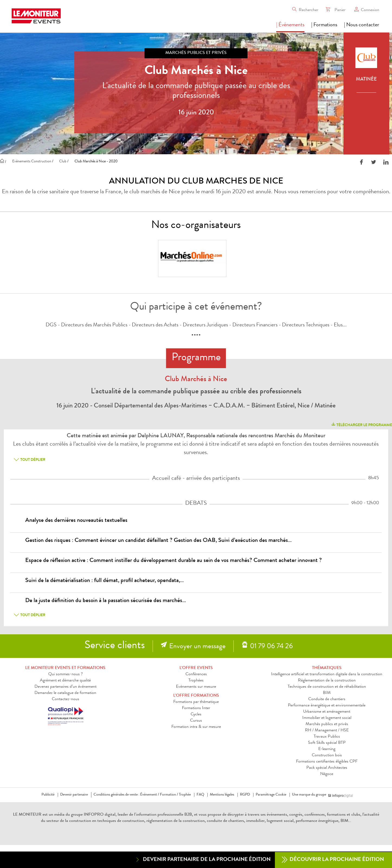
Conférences (196, 674)
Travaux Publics (327, 737)
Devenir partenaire (74, 795)
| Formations (324, 25)
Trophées (196, 681)
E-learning (327, 749)
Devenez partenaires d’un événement (65, 687)
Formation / (169, 795)
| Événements (290, 25)
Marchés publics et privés (327, 724)
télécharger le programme (361, 424)
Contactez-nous (65, 699)
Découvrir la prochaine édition (333, 860)
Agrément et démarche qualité (65, 681)
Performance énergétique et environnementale (327, 706)
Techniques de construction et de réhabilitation (327, 687)
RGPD (245, 795)
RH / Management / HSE (327, 731)
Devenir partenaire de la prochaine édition (203, 860)
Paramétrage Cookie (271, 795)
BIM (327, 693)
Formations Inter (196, 708)
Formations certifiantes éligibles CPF (327, 762)
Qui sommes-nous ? (65, 674)
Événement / (150, 795)
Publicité (48, 795)
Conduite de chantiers (327, 699)
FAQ (200, 795)
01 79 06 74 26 (271, 647)
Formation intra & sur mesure (196, 727)
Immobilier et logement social (327, 718)
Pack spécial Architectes (327, 768)
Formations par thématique (196, 702)
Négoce (327, 774)
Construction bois (327, 756)
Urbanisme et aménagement (327, 712)
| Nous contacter (362, 25)
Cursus (196, 721)
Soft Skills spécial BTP (327, 743)
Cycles (196, 715)
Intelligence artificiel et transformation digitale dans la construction (327, 674)
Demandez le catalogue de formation (65, 693)
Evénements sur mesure (196, 687)
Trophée (185, 795)
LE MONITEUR (27, 815)
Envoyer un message (197, 647)
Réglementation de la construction (327, 681)
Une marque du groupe (310, 795)
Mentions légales (222, 795)
